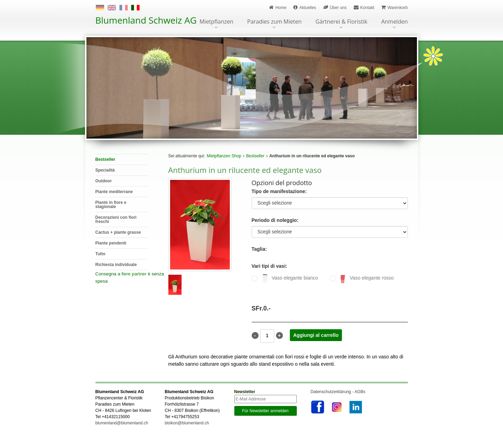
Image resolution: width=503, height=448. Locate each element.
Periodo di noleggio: (275, 220)
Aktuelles (305, 7)
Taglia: (259, 249)
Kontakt (364, 7)
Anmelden (394, 22)
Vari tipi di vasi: (270, 266)
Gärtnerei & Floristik (341, 22)
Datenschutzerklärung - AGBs (338, 401)
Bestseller (255, 156)
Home (278, 7)
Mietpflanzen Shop (224, 156)
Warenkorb (394, 7)
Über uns (335, 7)
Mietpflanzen (216, 22)
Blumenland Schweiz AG (146, 20)
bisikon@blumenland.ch (187, 433)
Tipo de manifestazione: (279, 192)
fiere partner (134, 274)
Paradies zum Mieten (274, 22)
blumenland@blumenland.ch (122, 433)
